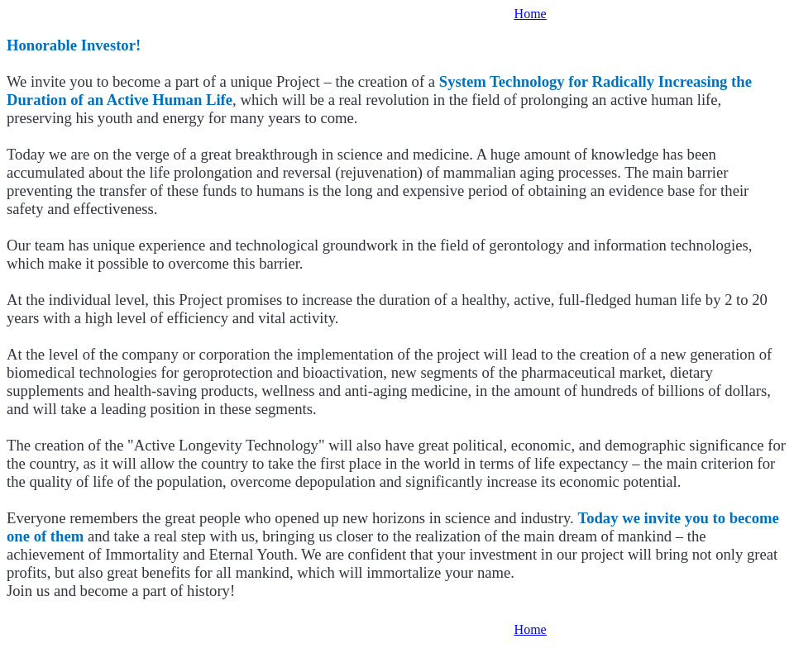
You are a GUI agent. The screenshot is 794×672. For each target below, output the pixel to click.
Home (531, 14)
